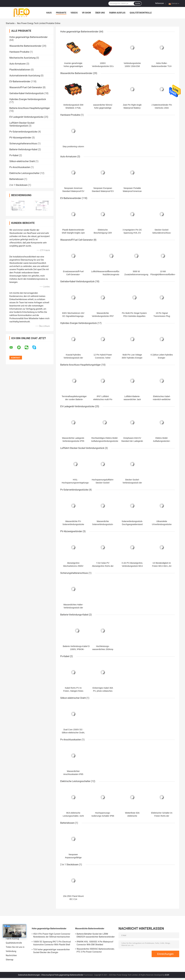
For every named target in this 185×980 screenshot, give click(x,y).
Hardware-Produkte (19, 52)
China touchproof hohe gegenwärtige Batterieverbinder (62, 975)
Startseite (10, 23)
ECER (167, 975)
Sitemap (10, 960)
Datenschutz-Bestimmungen (29, 975)
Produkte (61, 13)
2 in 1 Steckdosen (18, 185)
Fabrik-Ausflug (117, 13)
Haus (49, 13)
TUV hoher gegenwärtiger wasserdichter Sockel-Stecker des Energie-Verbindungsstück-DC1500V (52, 951)
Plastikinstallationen (20, 70)
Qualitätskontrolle (141, 13)
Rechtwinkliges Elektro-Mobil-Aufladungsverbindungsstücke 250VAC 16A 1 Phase (105, 441)
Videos (74, 13)
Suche (138, 3)
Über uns (100, 13)
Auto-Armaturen (18, 64)
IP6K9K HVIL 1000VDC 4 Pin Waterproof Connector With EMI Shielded (95, 943)
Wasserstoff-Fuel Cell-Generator (26, 87)
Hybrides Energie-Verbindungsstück (28, 99)
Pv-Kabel (14, 155)
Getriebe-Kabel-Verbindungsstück (27, 93)
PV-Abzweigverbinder (20, 138)
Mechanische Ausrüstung (22, 58)
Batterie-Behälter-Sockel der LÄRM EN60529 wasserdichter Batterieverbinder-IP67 (96, 936)
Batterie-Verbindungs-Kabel (23, 149)
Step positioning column (73, 146)
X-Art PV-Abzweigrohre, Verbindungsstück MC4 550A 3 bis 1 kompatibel (132, 566)
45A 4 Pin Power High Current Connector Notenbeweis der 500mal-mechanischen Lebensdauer (52, 936)
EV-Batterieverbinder (20, 81)
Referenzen (160, 3)
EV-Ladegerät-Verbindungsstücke (26, 117)
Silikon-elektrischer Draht (22, 161)
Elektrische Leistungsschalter (24, 173)
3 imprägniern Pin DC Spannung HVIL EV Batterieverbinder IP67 (132, 233)
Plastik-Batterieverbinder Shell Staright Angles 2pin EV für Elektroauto (73, 233)
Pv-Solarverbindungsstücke (23, 132)
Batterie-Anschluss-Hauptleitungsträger (30, 108)
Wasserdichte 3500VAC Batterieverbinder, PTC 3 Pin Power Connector (96, 950)
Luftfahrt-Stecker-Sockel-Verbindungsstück (22, 124)
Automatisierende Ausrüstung (25, 76)
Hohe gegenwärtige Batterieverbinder (28, 37)
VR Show (86, 13)
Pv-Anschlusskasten (20, 167)
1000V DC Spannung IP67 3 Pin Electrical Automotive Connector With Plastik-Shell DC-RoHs (52, 944)
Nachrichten (11, 955)
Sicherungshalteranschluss (23, 144)
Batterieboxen (16, 179)
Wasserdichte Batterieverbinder (25, 46)
